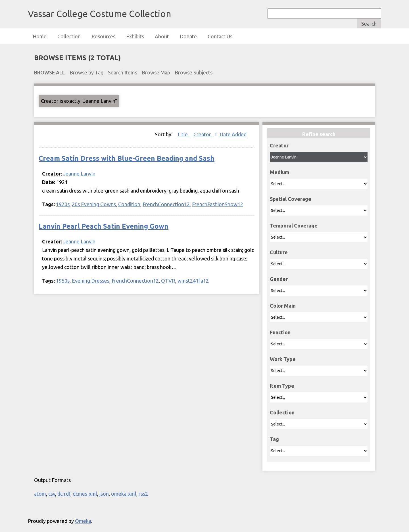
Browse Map (156, 72)
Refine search (319, 134)
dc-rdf (64, 494)
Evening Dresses (91, 281)
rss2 (143, 494)
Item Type (282, 386)
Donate (188, 36)
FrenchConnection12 (166, 204)
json (104, 494)
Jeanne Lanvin (79, 174)
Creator (279, 145)
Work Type (283, 359)
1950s (63, 281)
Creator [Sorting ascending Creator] (203, 134)
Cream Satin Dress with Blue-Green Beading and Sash (127, 158)
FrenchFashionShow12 (218, 204)
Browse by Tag (86, 72)
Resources (103, 36)
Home (40, 36)
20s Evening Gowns (94, 204)
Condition (129, 204)
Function (280, 332)
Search (369, 24)
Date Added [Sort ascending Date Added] (233, 134)
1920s (63, 204)
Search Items (123, 72)
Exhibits (135, 36)
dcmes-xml (85, 494)
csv (52, 494)
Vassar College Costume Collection (99, 14)
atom (40, 494)
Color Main (283, 306)
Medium (279, 172)
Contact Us (220, 36)
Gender (279, 279)
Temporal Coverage (294, 226)
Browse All (50, 72)
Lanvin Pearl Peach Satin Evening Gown (104, 226)
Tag (274, 439)
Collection (69, 36)
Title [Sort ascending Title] (183, 134)
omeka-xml (124, 494)
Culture (279, 252)
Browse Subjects (194, 72)
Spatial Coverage (291, 199)
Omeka (83, 521)
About (162, 36)
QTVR (168, 281)
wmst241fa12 (193, 281)
